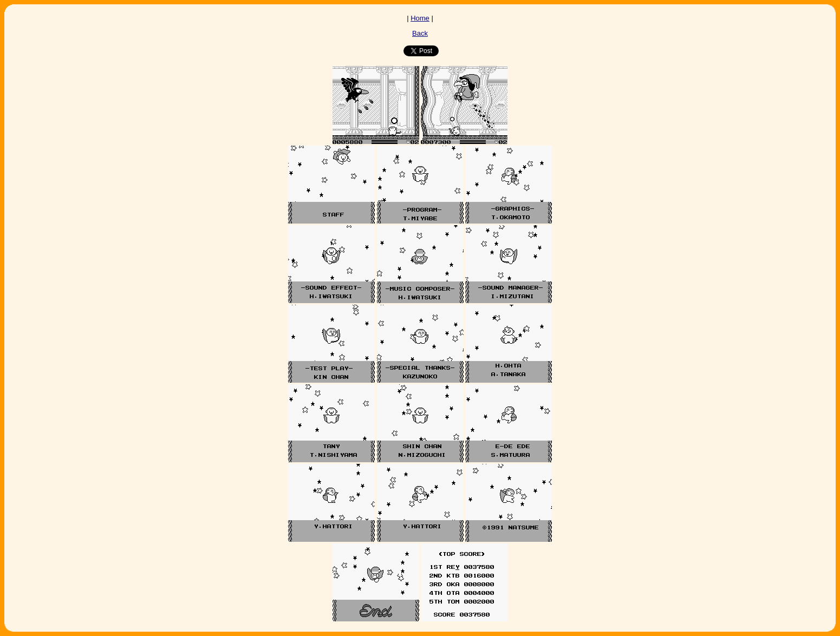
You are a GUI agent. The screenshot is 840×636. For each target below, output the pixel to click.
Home (420, 18)
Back (420, 33)
